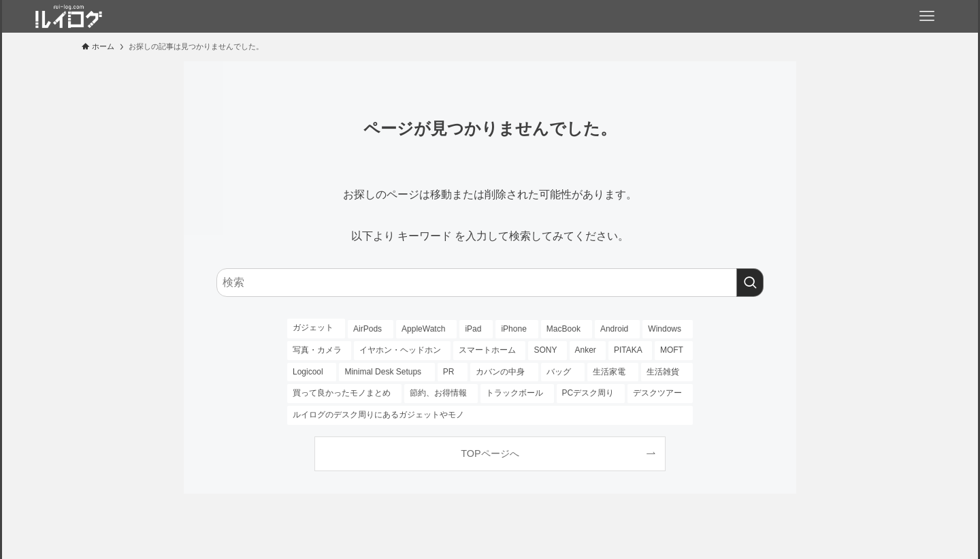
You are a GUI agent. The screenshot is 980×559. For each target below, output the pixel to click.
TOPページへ (490, 453)
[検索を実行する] (750, 283)
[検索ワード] (490, 283)
